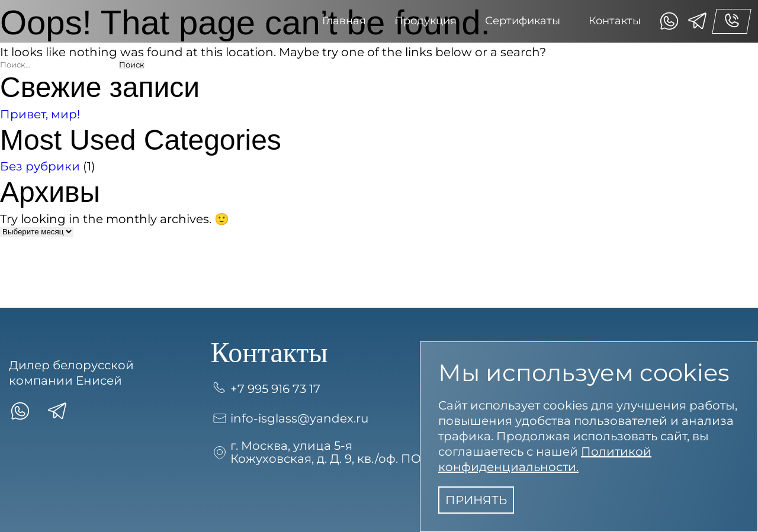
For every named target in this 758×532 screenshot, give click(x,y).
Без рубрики (40, 166)
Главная (344, 21)
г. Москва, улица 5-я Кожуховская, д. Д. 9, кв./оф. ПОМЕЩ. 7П (343, 452)
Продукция (425, 21)
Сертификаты (523, 21)
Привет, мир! (40, 114)
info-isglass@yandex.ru (290, 418)
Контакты (615, 21)
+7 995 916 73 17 (266, 389)
